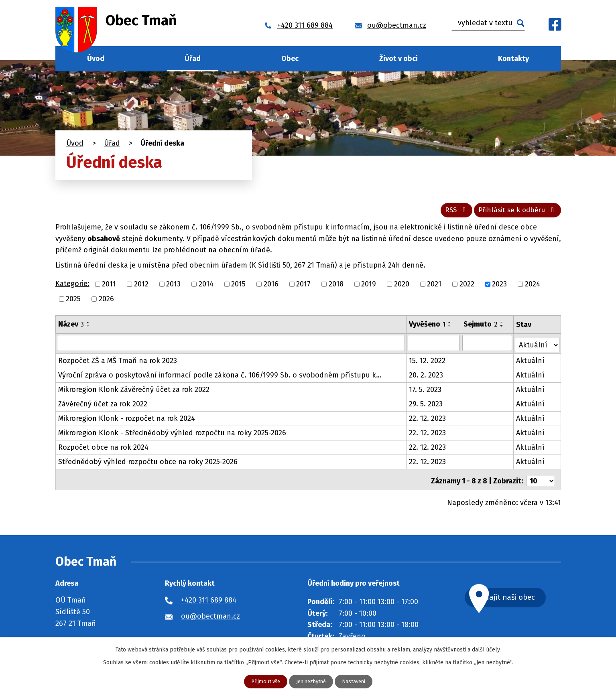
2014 (206, 287)
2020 (402, 287)
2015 (238, 287)
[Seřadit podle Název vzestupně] (88, 325)
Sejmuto (481, 327)
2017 (303, 287)
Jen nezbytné (311, 681)
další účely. (486, 649)
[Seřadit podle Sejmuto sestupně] (502, 329)
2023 (499, 287)
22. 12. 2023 (427, 420)
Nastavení (357, 681)
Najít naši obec (522, 597)
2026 (106, 302)
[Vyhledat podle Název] (231, 346)
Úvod (96, 59)
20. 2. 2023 (426, 376)
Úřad (193, 59)
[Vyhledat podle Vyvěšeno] (434, 346)
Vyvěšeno (427, 327)
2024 (533, 287)
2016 (271, 287)
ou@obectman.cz (210, 615)
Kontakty (513, 59)
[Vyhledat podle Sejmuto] (487, 346)
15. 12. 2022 (427, 362)
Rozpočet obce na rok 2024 (103, 448)
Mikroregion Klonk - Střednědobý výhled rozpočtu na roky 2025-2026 (172, 434)
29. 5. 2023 (426, 405)
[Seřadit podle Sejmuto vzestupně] (502, 325)
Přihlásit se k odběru (515, 213)
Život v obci (398, 59)
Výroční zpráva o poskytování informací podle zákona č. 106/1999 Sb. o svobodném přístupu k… (220, 376)
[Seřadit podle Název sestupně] (88, 329)
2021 (434, 287)
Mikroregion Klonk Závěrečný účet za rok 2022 (134, 391)
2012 (141, 287)
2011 (109, 287)
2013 (173, 287)
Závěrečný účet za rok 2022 (103, 405)
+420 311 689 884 (209, 599)
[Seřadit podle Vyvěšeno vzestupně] (450, 325)
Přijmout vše (263, 681)
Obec (290, 59)
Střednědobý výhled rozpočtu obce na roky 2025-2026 (148, 463)
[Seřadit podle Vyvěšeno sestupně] (450, 329)
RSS (449, 213)
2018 (336, 287)
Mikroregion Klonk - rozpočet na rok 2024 (127, 420)
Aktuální (531, 362)
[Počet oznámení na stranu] (541, 479)
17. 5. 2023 (425, 391)
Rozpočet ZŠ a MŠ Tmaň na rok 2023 (118, 362)
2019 (369, 287)
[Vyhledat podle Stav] (537, 345)
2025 (73, 302)
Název (71, 327)
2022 (467, 287)
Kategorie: (72, 287)
